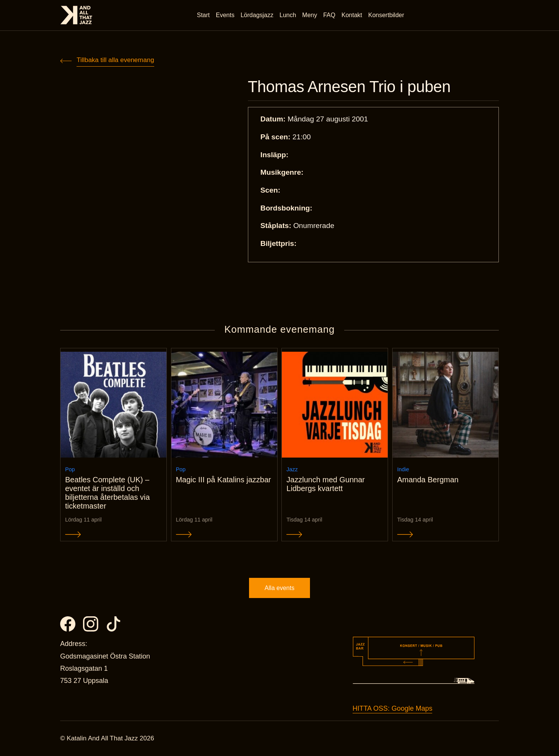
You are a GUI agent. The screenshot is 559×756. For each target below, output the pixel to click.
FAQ (329, 15)
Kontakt (352, 15)
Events (225, 15)
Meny (310, 15)
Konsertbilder (386, 15)
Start (203, 15)
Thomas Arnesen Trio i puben (349, 87)
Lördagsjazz (257, 15)
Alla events (279, 588)
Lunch (288, 15)
